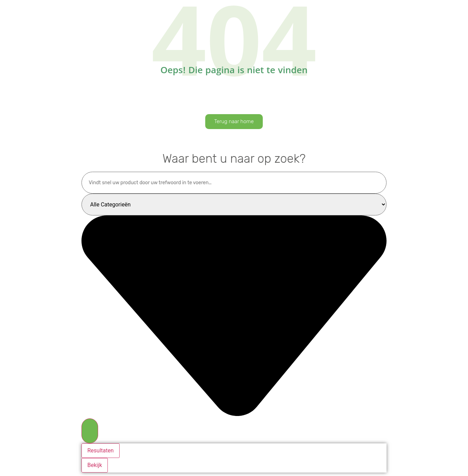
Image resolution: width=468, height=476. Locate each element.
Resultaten (101, 450)
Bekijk (95, 465)
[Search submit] (90, 431)
